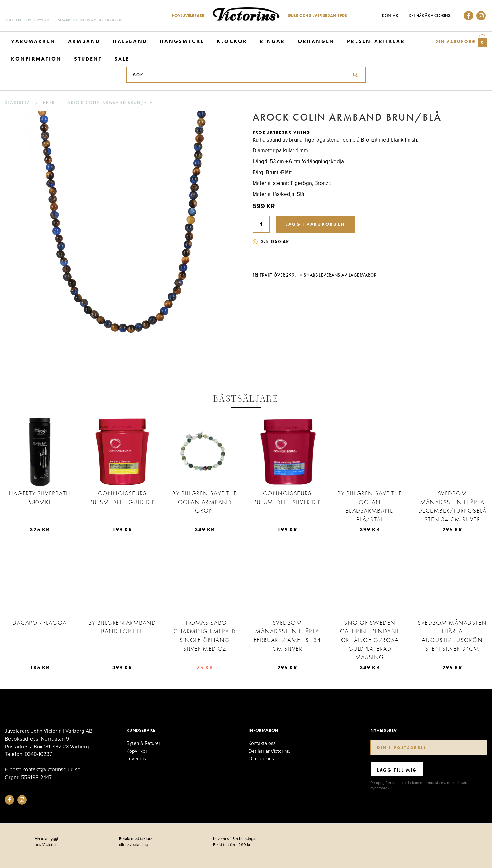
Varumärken (33, 41)
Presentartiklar (376, 41)
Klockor (232, 41)
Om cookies (261, 759)
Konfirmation (36, 59)
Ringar (272, 41)
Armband (84, 41)
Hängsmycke (182, 41)
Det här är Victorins (430, 16)
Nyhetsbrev (383, 730)
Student (88, 59)
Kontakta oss (262, 743)
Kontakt (391, 16)
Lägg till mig (397, 770)
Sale (122, 59)
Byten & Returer (143, 743)
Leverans (136, 759)
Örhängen (316, 41)
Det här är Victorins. (269, 751)
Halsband (130, 41)
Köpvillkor (137, 751)
